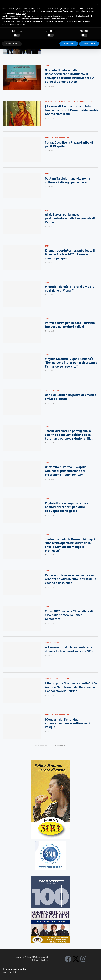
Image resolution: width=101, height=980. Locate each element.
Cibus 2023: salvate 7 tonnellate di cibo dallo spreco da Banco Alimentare (69, 615)
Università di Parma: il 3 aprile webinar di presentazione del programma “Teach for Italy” (66, 471)
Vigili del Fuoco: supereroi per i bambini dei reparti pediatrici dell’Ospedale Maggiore (66, 507)
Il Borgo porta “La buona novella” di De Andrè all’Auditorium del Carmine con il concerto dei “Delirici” (71, 687)
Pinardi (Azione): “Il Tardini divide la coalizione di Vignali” (70, 288)
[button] (98, 4)
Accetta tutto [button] (89, 44)
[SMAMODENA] (51, 842)
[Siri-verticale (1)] (51, 761)
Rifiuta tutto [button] (69, 44)
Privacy (36, 960)
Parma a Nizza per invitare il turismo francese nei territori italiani (70, 325)
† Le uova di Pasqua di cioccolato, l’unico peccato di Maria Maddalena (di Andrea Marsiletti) (71, 110)
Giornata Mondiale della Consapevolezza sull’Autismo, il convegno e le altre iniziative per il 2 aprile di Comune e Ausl (69, 76)
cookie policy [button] (21, 14)
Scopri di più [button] (12, 44)
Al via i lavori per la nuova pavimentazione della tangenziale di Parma (70, 218)
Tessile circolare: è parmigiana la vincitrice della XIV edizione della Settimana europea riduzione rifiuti (69, 435)
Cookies (44, 960)
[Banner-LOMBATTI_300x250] (50, 877)
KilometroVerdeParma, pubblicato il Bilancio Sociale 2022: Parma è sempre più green (70, 254)
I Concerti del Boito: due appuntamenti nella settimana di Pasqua (67, 723)
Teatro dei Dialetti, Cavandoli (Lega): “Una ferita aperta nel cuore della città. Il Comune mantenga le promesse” (70, 545)
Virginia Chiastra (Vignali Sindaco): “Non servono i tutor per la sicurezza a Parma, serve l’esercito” (71, 363)
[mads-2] (50, 912)
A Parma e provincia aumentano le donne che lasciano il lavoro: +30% (69, 649)
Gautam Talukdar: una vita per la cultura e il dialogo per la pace (67, 180)
